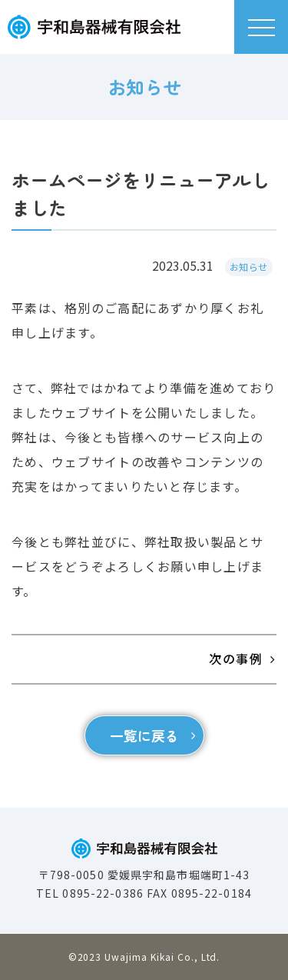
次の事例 (236, 658)
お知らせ (249, 267)
